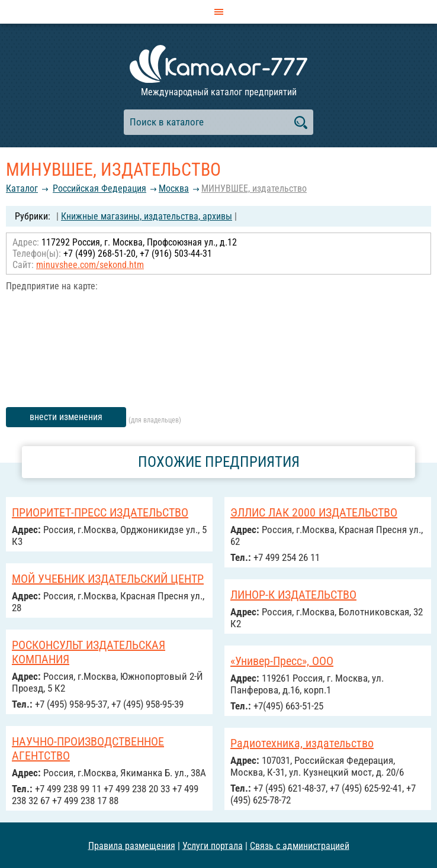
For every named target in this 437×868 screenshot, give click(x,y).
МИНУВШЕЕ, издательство (254, 188)
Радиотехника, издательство (302, 743)
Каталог (22, 188)
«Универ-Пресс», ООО (282, 661)
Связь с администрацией (300, 845)
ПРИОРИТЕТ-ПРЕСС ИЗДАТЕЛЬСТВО (100, 512)
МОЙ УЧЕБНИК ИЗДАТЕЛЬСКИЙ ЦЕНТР (108, 579)
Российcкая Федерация (99, 188)
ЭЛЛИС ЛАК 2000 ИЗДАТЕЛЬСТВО (314, 512)
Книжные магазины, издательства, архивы (147, 216)
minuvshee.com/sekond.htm (90, 265)
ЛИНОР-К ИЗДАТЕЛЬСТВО (293, 595)
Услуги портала (213, 845)
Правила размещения (132, 845)
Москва (174, 188)
